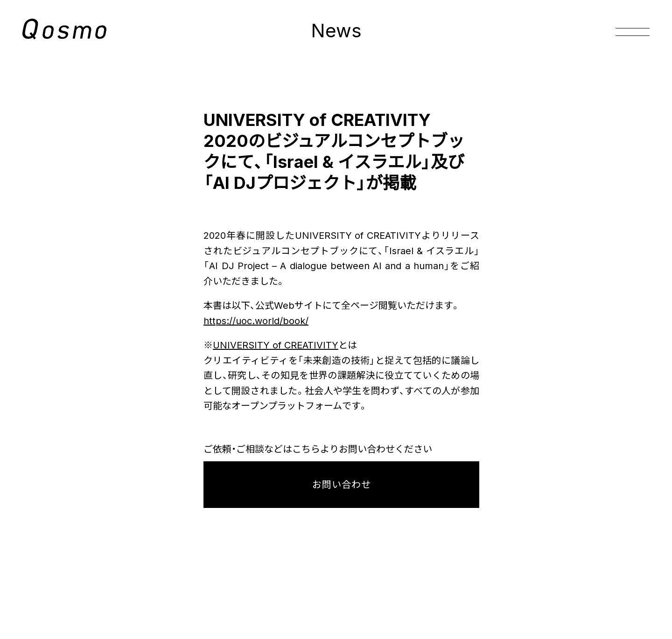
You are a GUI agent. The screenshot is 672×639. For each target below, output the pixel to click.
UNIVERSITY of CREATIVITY (276, 345)
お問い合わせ (342, 485)
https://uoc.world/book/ (256, 321)
